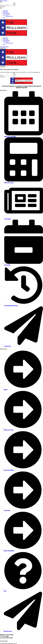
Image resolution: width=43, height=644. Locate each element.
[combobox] (6, 75)
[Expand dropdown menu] (9, 42)
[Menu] (3, 67)
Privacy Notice (4, 641)
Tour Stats (6, 42)
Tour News (5, 39)
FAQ (4, 44)
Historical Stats (9, 43)
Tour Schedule (6, 40)
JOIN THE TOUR (4, 47)
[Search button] (14, 75)
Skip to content (3, 1)
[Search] (3, 48)
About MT (5, 38)
